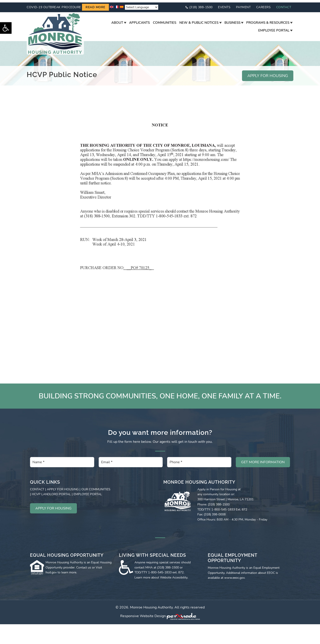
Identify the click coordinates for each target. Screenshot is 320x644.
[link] (6, 28)
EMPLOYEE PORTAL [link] (88, 492)
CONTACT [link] (37, 487)
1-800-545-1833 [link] (160, 570)
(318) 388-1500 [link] (201, 5)
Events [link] (224, 5)
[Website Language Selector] (142, 5)
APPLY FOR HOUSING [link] (268, 74)
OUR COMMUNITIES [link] (96, 487)
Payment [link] (243, 5)
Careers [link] (264, 5)
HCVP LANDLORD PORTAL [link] (51, 492)
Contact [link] (284, 5)
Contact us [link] (84, 565)
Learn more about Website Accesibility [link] (161, 575)
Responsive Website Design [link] (143, 614)
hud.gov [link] (51, 570)
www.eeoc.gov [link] (234, 575)
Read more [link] (95, 5)
